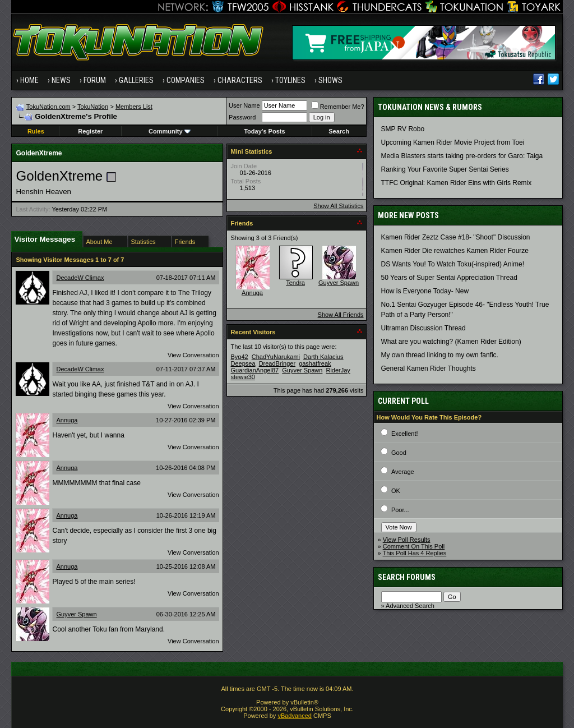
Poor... (400, 510)
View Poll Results (407, 540)
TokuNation (93, 107)
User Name (244, 105)
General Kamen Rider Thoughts (429, 368)
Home (29, 80)
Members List (134, 107)
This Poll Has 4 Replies (415, 553)
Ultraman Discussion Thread (423, 328)
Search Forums (407, 577)
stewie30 (243, 377)
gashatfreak (315, 363)
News (61, 80)
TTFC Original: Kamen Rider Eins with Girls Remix (457, 183)
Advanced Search (410, 606)
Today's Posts (264, 131)
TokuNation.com (48, 107)
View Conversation (193, 355)
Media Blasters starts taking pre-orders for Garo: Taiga (462, 156)
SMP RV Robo (403, 129)
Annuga (67, 420)
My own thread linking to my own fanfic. (440, 355)
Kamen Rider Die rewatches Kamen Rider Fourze (455, 251)
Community (170, 131)
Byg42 (240, 357)
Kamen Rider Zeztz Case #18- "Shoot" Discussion (456, 237)
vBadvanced (295, 716)
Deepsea (243, 363)
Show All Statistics (338, 206)
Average (403, 472)
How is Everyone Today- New (425, 291)
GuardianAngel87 (255, 370)
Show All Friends (341, 315)
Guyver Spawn (76, 614)
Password (242, 117)
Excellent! (405, 434)
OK (396, 491)
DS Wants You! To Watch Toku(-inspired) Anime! (453, 264)
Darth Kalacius (323, 357)
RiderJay (338, 370)
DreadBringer (277, 363)
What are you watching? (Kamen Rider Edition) (451, 342)
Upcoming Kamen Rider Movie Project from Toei (453, 142)
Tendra (295, 283)
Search (339, 131)
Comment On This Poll (414, 546)
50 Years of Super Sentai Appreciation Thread (449, 278)
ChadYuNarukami (276, 357)
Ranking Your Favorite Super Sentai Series (445, 169)
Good (399, 453)
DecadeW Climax (80, 278)
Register (90, 131)
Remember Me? (338, 107)
